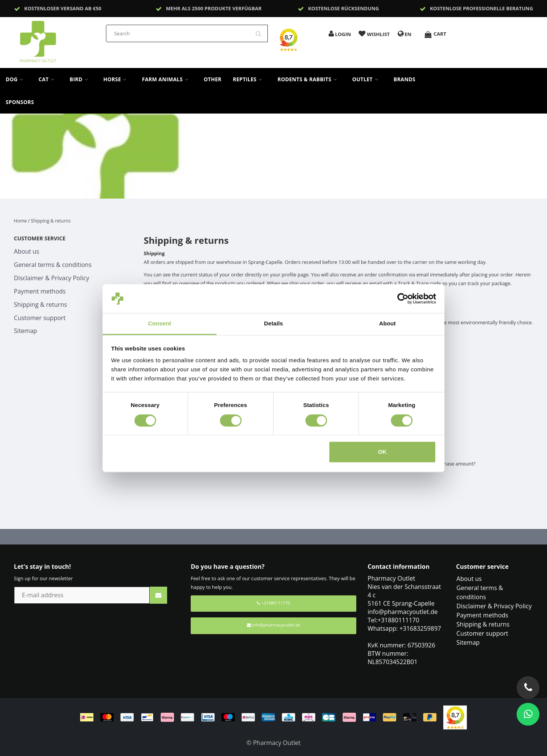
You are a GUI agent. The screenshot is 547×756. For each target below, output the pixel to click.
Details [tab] (273, 324)
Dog (17, 79)
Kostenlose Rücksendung (344, 8)
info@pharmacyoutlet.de (274, 625)
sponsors (20, 102)
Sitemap (26, 331)
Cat (49, 79)
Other (213, 79)
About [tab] (387, 324)
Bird (81, 79)
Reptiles (249, 79)
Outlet (367, 79)
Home (21, 221)
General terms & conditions (53, 265)
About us (27, 251)
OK (382, 452)
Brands (405, 79)
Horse (117, 79)
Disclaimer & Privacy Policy (52, 278)
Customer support (40, 318)
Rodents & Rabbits (309, 79)
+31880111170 (273, 603)
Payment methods (40, 291)
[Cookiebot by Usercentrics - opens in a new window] (403, 298)
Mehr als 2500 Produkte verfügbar (214, 8)
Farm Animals (167, 79)
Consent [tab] (160, 324)
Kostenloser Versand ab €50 (63, 8)
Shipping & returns (51, 221)
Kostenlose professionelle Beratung (482, 8)
